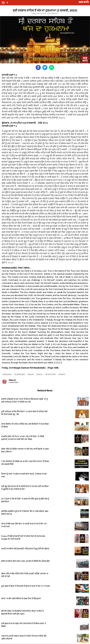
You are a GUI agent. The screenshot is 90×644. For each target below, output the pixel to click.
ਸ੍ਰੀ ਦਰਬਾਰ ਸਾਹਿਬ (50, 374)
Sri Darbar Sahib (20, 374)
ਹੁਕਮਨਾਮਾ (39, 374)
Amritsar (31, 374)
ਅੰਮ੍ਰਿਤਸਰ (62, 374)
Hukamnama (7, 374)
